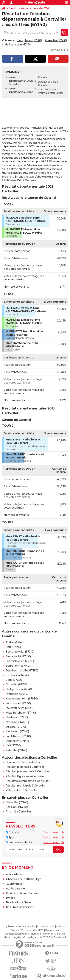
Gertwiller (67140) (17, 802)
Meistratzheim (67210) (20, 708)
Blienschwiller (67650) (20, 661)
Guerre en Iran (15, 884)
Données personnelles (16, 934)
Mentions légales (12, 937)
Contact (15, 930)
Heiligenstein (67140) (18, 45)
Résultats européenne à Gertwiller (28, 781)
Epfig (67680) (14, 680)
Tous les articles (29, 930)
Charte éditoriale (46, 927)
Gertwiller (43, 90)
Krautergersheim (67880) (22, 699)
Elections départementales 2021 (29, 8)
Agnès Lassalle (15, 889)
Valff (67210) (13, 745)
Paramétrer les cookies (41, 934)
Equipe (32, 927)
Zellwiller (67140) (16, 750)
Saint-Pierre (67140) (18, 736)
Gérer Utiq (60, 934)
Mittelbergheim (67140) (21, 713)
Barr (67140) (13, 647)
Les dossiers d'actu (19, 842)
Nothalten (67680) (17, 722)
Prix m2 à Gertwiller (18, 812)
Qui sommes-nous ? (15, 927)
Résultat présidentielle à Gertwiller (28, 771)
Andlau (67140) (15, 642)
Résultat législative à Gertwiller (25, 776)
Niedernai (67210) (17, 717)
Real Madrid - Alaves (19, 902)
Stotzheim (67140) (17, 741)
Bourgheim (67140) (30, 40)
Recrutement (52, 930)
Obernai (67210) (16, 727)
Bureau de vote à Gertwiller (23, 762)
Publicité (61, 927)
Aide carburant (15, 874)
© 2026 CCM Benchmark (53, 937)
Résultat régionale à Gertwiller (25, 767)
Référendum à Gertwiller (21, 790)
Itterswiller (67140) (17, 694)
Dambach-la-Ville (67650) (22, 671)
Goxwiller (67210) (56, 40)
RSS (41, 930)
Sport (10, 838)
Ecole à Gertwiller (17, 807)
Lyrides (11, 898)
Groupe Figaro (31, 937)
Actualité (13, 832)
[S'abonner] (35, 850)
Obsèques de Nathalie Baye (24, 879)
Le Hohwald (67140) (18, 703)
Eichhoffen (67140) (17, 675)
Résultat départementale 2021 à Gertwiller (21, 81)
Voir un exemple (54, 832)
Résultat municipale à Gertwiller (26, 786)
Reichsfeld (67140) (17, 731)
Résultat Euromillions (20, 907)
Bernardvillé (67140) (18, 656)
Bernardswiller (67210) (20, 652)
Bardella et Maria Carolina (22, 893)
